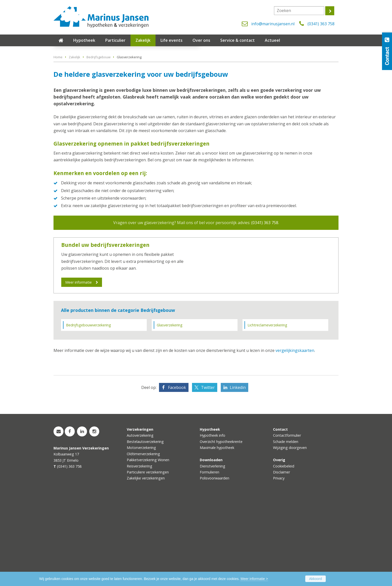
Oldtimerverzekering (143, 538)
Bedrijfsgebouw (98, 140)
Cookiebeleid (284, 550)
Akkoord (315, 579)
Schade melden (286, 526)
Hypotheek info (212, 520)
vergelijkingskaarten (295, 435)
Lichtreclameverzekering (267, 410)
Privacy (279, 563)
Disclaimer (281, 557)
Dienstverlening (212, 550)
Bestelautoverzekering (145, 526)
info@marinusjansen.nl (273, 24)
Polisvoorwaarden (214, 563)
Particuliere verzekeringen (148, 557)
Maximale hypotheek (217, 532)
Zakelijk (74, 140)
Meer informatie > (254, 579)
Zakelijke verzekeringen (146, 563)
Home (58, 140)
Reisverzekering (139, 550)
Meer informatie (78, 365)
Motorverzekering (141, 532)
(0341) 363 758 (321, 24)
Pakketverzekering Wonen (148, 544)
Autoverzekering (140, 520)
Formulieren (209, 557)
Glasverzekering (170, 410)
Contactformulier (287, 520)
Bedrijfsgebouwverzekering (88, 410)
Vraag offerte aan (77, 113)
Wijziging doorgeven (290, 532)
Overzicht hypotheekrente (221, 526)
